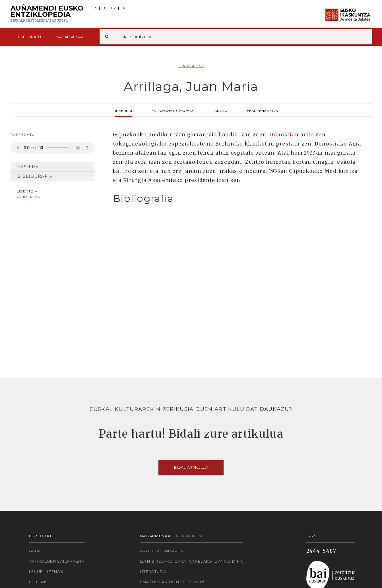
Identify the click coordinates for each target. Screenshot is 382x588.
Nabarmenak (70, 37)
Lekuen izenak (46, 571)
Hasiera (28, 167)
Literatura (153, 571)
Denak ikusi (189, 536)
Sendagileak (191, 66)
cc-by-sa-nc (29, 197)
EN (123, 8)
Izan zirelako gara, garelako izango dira (191, 561)
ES (95, 8)
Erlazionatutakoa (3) (173, 110)
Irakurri (124, 110)
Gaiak (36, 551)
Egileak (38, 582)
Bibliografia (35, 176)
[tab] (237, 199)
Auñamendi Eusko (47, 14)
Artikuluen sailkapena (57, 561)
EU (104, 8)
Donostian (284, 135)
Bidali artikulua (191, 467)
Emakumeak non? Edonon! (172, 582)
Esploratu (30, 37)
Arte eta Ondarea (162, 551)
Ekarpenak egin (263, 110)
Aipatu (221, 110)
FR (114, 8)
